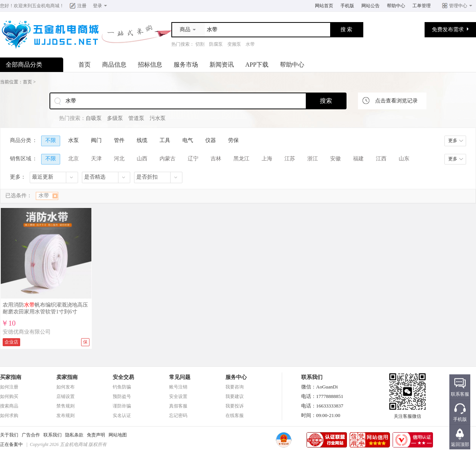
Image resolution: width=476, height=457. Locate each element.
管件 (119, 140)
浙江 (313, 159)
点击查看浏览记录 (396, 101)
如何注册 (9, 387)
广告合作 (31, 435)
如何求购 (9, 415)
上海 (267, 159)
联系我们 (53, 435)
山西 (142, 159)
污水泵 (158, 118)
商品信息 (114, 65)
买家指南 (11, 377)
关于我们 (9, 435)
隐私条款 (74, 435)
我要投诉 (235, 406)
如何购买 (9, 396)
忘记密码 (178, 415)
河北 (119, 159)
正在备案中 (11, 444)
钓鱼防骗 (122, 387)
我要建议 (235, 396)
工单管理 (422, 6)
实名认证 (122, 415)
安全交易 (123, 377)
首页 (85, 65)
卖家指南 (67, 377)
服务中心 (236, 377)
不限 (51, 140)
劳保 (233, 140)
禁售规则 (65, 406)
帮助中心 (396, 6)
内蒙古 (168, 159)
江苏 (290, 159)
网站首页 (324, 6)
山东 (404, 159)
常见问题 (180, 377)
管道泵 (136, 118)
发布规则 (65, 415)
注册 (82, 6)
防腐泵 (216, 44)
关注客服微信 (407, 414)
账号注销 (178, 387)
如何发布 (65, 387)
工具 (165, 140)
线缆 (142, 140)
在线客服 (235, 415)
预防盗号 (122, 396)
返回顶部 (460, 444)
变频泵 (234, 44)
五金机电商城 (46, 6)
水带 (250, 44)
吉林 (216, 159)
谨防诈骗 (122, 406)
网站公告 (371, 6)
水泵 (73, 140)
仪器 (211, 140)
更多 (453, 141)
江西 (381, 159)
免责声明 (96, 435)
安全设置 (178, 396)
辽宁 (193, 159)
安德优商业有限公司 (27, 332)
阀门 (96, 140)
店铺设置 (65, 396)
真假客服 (178, 406)
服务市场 (186, 65)
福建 (358, 159)
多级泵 (115, 118)
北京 (73, 159)
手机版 (347, 6)
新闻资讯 (222, 65)
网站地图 (118, 435)
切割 (200, 44)
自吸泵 (94, 118)
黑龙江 (241, 159)
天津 (96, 159)
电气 (188, 140)
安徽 (335, 159)
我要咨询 (235, 387)
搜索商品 (9, 406)
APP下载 (257, 65)
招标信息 (150, 65)
